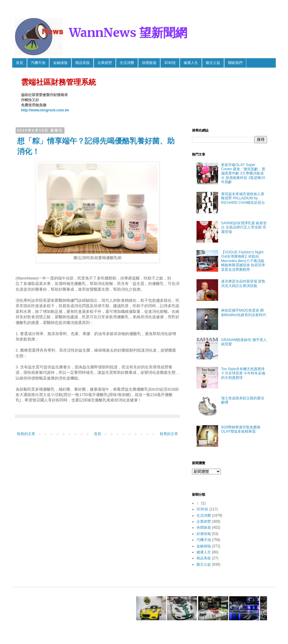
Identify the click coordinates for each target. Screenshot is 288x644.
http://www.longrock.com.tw (45, 110)
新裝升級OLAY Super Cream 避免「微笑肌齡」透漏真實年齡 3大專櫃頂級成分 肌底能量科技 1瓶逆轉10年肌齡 (243, 174)
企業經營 (105, 63)
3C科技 (170, 63)
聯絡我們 (235, 63)
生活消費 (127, 63)
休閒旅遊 (149, 63)
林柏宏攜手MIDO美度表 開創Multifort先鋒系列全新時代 (244, 313)
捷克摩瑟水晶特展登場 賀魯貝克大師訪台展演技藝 (243, 283)
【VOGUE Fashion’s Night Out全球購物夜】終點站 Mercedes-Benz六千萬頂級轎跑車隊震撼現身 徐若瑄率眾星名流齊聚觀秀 (243, 261)
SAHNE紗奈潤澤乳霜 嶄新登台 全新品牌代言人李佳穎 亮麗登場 (244, 227)
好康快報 (204, 534)
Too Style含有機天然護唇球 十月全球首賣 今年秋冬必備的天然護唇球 (243, 373)
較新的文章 (26, 434)
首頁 (19, 63)
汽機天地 (38, 63)
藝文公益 (213, 63)
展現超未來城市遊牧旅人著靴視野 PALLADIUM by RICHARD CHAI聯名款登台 (243, 198)
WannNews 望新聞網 (128, 33)
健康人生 (191, 63)
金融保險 (60, 63)
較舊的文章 (169, 434)
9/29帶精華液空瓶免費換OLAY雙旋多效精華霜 (241, 429)
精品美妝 (82, 63)
